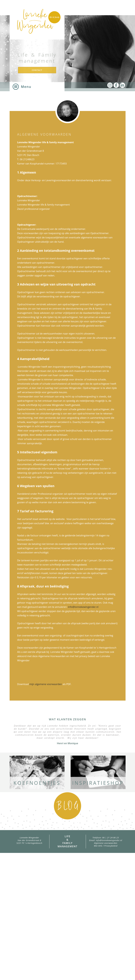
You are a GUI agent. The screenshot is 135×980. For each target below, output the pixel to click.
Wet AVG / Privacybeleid (106, 846)
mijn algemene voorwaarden (46, 684)
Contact (37, 70)
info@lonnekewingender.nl (83, 607)
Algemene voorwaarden (106, 843)
